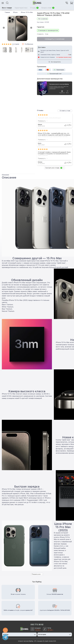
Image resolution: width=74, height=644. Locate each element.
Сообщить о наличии (55, 39)
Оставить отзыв (65, 111)
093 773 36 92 (37, 625)
